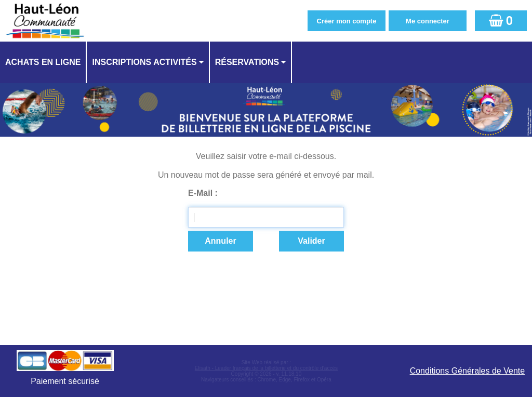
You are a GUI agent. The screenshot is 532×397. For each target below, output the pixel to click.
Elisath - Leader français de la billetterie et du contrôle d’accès (266, 368)
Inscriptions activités (144, 62)
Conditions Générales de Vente (467, 371)
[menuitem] (43, 62)
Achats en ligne (43, 62)
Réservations (247, 62)
